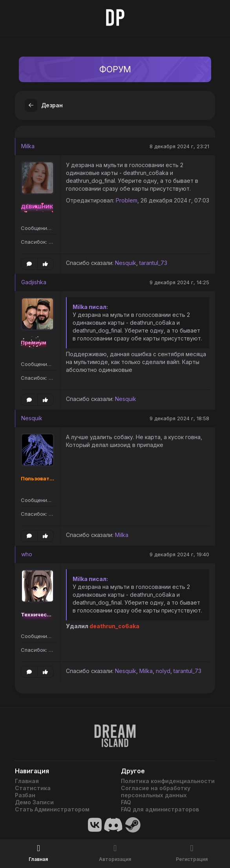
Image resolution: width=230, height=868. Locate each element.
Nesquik (126, 263)
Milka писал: (90, 307)
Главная (27, 781)
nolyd (163, 671)
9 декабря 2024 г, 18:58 (179, 418)
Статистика (33, 788)
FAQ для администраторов (160, 809)
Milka (28, 146)
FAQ (126, 802)
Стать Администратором (52, 809)
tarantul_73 (153, 263)
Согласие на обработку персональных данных (156, 792)
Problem (127, 200)
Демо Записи (34, 802)
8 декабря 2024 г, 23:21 (179, 146)
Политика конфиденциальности (168, 781)
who (27, 554)
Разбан (25, 795)
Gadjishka (34, 282)
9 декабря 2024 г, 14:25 (179, 282)
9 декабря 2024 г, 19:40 (179, 554)
